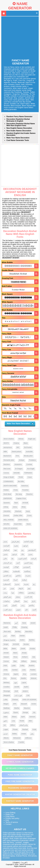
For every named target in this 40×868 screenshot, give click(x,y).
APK (15, 704)
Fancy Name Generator (20, 755)
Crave (30, 477)
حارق (34, 601)
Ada (34, 657)
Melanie (34, 678)
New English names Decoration (19, 128)
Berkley (18, 631)
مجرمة (26, 584)
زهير (32, 734)
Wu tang (19, 494)
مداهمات (7, 601)
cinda (5, 670)
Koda (34, 729)
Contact (8, 824)
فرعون (14, 554)
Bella (5, 648)
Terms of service (12, 822)
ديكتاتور (18, 576)
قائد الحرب (28, 597)
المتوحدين (27, 567)
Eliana (14, 717)
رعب (23, 605)
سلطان (6, 571)
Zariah (23, 648)
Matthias (7, 708)
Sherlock (18, 511)
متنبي (5, 554)
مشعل (18, 597)
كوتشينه (6, 567)
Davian (22, 636)
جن (5, 588)
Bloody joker (28, 456)
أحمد (18, 563)
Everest (6, 515)
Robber (6, 490)
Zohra (15, 507)
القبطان (17, 601)
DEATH (6, 443)
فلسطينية (16, 571)
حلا (12, 558)
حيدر (5, 636)
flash (16, 503)
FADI (5, 665)
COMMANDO (8, 481)
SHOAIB (16, 473)
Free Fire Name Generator (20, 781)
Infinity (6, 507)
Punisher (25, 490)
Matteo (34, 661)
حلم (27, 610)
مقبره (16, 546)
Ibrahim (32, 665)
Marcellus (29, 631)
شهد (16, 682)
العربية (24, 862)
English (16, 862)
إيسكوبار (6, 550)
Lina (13, 721)
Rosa (15, 657)
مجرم (30, 554)
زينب (5, 593)
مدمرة (17, 584)
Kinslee (32, 648)
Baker (14, 648)
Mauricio (27, 708)
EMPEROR (8, 498)
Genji (28, 511)
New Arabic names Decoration (19, 131)
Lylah (14, 665)
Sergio (6, 644)
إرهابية (24, 580)
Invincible (29, 451)
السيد (34, 610)
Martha (17, 708)
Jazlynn (25, 691)
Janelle (17, 687)
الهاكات (16, 567)
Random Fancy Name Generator (20, 117)
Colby (22, 665)
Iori (5, 725)
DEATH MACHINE (10, 486)
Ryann (16, 712)
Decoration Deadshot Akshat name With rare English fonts (21, 125)
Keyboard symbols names (20, 768)
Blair (15, 661)
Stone (29, 524)
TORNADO (28, 473)
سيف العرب (8, 610)
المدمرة (6, 580)
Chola (16, 490)
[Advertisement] (20, 38)
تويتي (12, 588)
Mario (15, 653)
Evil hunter (28, 447)
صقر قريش (16, 541)
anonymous (8, 447)
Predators (32, 460)
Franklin (21, 742)
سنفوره (6, 712)
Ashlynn (25, 657)
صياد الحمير (28, 563)
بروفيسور (31, 593)
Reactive (29, 494)
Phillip (15, 627)
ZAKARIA (7, 511)
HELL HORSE (9, 520)
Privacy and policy (12, 818)
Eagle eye (32, 439)
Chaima (16, 443)
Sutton (22, 640)
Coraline (7, 687)
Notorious (25, 486)
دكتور (5, 721)
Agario (16, 674)
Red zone (7, 469)
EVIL (18, 456)
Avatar (24, 734)
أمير (16, 623)
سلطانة (21, 593)
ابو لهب (25, 546)
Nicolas (26, 644)
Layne (24, 682)
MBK (5, 451)
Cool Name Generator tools (18, 140)
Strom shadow (9, 439)
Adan (5, 717)
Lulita (5, 699)
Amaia (24, 653)
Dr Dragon (19, 469)
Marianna (7, 623)
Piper (13, 636)
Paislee (33, 670)
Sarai (24, 623)
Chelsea (15, 699)
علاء (23, 554)
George (25, 712)
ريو (23, 550)
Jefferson (28, 738)
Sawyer (6, 657)
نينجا (26, 601)
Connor (6, 661)
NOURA (6, 524)
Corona (6, 473)
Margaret (7, 695)
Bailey (15, 734)
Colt (28, 695)
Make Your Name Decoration (18, 138)
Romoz (14, 678)
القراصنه (6, 546)
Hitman (21, 439)
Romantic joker (9, 460)
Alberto (6, 738)
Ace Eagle (31, 469)
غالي (5, 558)
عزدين (6, 734)
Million (13, 725)
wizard (33, 623)
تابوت (5, 605)
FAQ (7, 820)
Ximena (6, 674)
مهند (15, 550)
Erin (5, 678)
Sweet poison (17, 451)
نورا (13, 593)
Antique (22, 460)
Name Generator (20, 6)
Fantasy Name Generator (20, 801)
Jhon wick (7, 631)
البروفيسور (32, 550)
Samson (32, 717)
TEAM (21, 477)
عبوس (18, 610)
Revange (7, 691)
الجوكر (14, 605)
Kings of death (9, 477)
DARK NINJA (23, 520)
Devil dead (7, 494)
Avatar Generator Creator (20, 794)
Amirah (6, 653)
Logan (6, 729)
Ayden (26, 687)
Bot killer (21, 481)
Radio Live (10, 815)
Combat (29, 464)
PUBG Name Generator (20, 775)
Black (26, 443)
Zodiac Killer (18, 515)
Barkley (32, 640)
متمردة (28, 576)
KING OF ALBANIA (10, 528)
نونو (29, 588)
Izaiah (6, 627)
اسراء (15, 580)
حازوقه (21, 588)
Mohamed (17, 738)
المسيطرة (7, 584)
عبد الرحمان (8, 563)
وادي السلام (24, 725)
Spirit (23, 717)
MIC (18, 447)
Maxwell (24, 704)
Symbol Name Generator (20, 762)
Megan (6, 704)
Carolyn (15, 670)
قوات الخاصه (28, 541)
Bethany (6, 682)
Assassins (18, 464)
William (24, 661)
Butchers (7, 464)
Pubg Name (10, 816)
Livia (24, 670)
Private (15, 729)
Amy (25, 674)
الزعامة (34, 558)
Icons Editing (10, 813)
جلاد (34, 712)
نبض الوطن (7, 597)
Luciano (34, 674)
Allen (30, 721)
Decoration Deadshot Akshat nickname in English (18, 120)
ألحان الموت (22, 558)
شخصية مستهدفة (9, 640)
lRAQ (24, 507)
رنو (34, 584)
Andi (16, 691)
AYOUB (25, 503)
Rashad (25, 729)
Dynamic (7, 503)
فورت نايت (18, 695)
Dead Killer (18, 524)
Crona (29, 515)
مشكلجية (27, 571)
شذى (5, 541)
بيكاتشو (32, 605)
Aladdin (23, 678)
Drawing (24, 627)
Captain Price (21, 498)
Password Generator (20, 788)
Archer (34, 704)
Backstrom (7, 456)
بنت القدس (7, 576)
